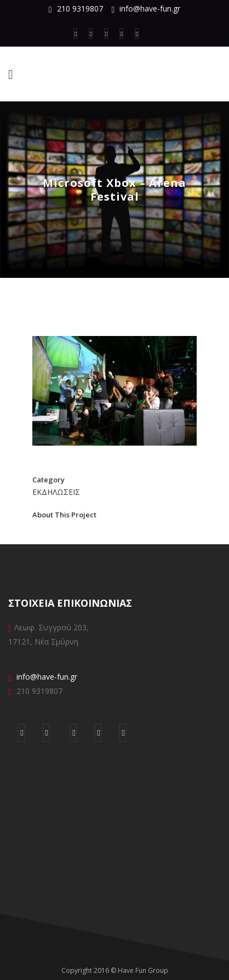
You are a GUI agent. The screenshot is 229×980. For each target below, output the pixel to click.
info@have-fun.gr (150, 8)
